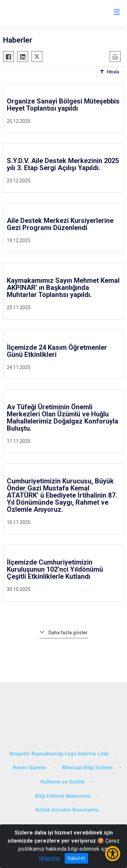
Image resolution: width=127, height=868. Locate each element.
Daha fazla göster (68, 633)
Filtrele (113, 72)
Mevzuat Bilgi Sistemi (88, 768)
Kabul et (76, 858)
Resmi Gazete (29, 768)
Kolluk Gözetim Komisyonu (67, 810)
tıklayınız (49, 858)
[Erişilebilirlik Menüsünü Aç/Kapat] (113, 854)
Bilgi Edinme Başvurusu (63, 796)
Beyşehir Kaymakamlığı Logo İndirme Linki (59, 754)
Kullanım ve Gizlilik (63, 782)
